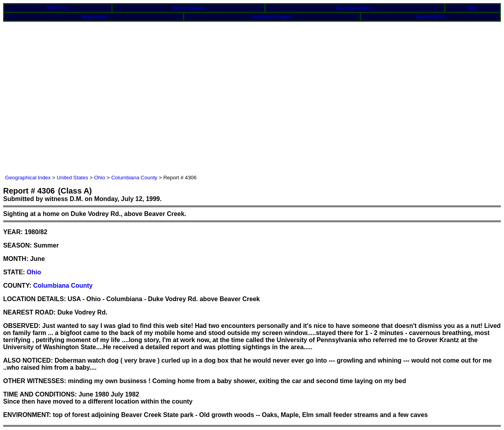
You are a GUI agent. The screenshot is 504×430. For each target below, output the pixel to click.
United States (72, 178)
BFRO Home (58, 8)
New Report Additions (355, 8)
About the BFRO (430, 17)
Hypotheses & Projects (272, 17)
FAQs (473, 8)
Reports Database (188, 8)
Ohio (100, 178)
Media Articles (94, 17)
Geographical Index (28, 178)
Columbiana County (134, 178)
